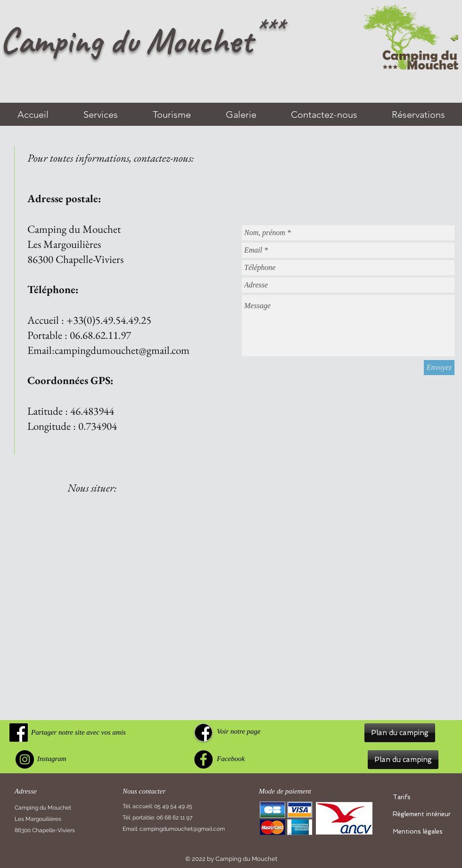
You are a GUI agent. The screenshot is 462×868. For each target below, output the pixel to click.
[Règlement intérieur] (423, 814)
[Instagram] (25, 759)
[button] (400, 733)
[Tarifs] (423, 797)
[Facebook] (203, 759)
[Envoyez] (439, 368)
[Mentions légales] (423, 832)
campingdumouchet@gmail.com (122, 350)
